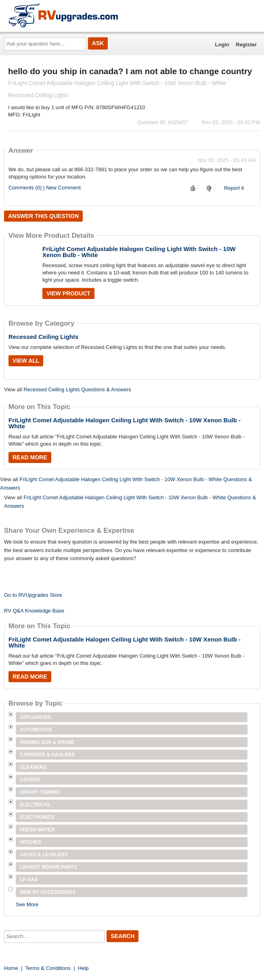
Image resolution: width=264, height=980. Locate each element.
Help (83, 968)
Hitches (30, 842)
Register (246, 45)
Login (222, 45)
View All (26, 361)
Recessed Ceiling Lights (43, 337)
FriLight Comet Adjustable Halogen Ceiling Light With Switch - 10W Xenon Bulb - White (139, 252)
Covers (30, 780)
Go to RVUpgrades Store (33, 595)
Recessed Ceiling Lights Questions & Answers (77, 389)
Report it (234, 188)
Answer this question (43, 216)
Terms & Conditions (48, 968)
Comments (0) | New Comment (45, 188)
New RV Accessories (48, 892)
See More (27, 904)
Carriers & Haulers (47, 755)
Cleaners (33, 767)
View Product (68, 293)
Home (11, 968)
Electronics (37, 817)
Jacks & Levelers (44, 855)
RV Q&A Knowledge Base (34, 611)
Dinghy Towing (40, 792)
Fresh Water (37, 830)
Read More (30, 457)
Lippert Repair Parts (48, 867)
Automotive (36, 730)
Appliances (35, 717)
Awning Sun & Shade (47, 742)
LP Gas (29, 880)
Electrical (35, 805)
